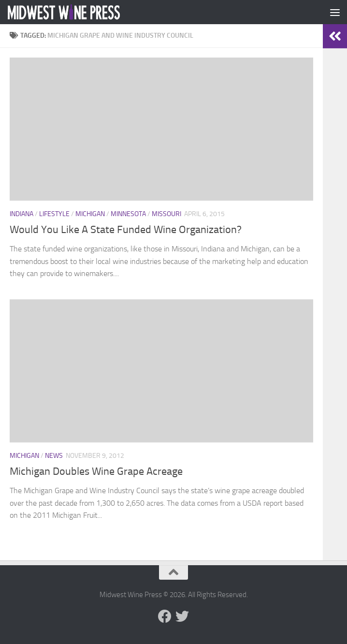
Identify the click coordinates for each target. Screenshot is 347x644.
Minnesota (128, 214)
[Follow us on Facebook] (165, 616)
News (54, 456)
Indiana (22, 214)
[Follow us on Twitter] (182, 616)
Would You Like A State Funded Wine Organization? (126, 230)
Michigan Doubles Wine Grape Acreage (96, 471)
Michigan (90, 214)
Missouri (166, 214)
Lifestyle (54, 214)
